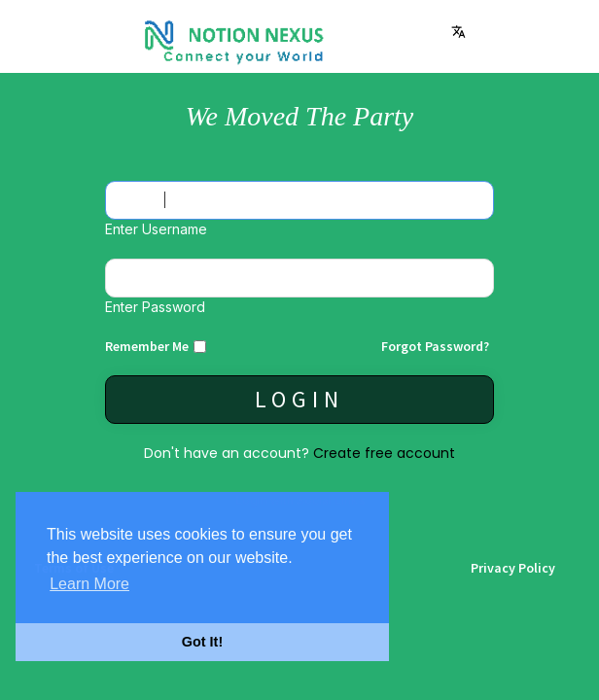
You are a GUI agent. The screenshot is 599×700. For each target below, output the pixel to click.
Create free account (384, 453)
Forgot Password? (435, 346)
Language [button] (458, 32)
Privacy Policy (513, 568)
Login (299, 399)
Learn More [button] (89, 584)
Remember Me (147, 346)
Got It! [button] (202, 642)
